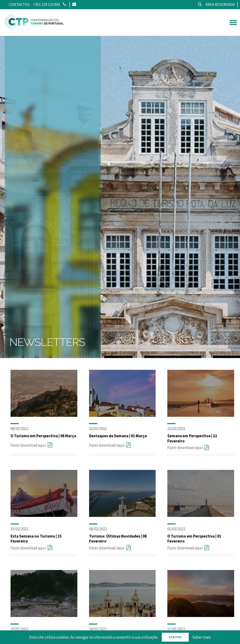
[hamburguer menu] (233, 23)
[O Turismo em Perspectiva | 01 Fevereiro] (201, 515)
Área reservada (220, 4)
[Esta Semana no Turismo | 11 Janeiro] (201, 616)
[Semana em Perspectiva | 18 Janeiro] (122, 616)
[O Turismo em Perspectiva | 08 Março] (44, 415)
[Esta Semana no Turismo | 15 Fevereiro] (44, 515)
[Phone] (65, 4)
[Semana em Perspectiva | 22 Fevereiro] (201, 415)
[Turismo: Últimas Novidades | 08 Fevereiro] (122, 515)
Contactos (19, 4)
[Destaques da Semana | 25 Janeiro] (44, 616)
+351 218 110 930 (46, 4)
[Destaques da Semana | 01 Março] (122, 415)
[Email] (74, 4)
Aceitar (175, 637)
